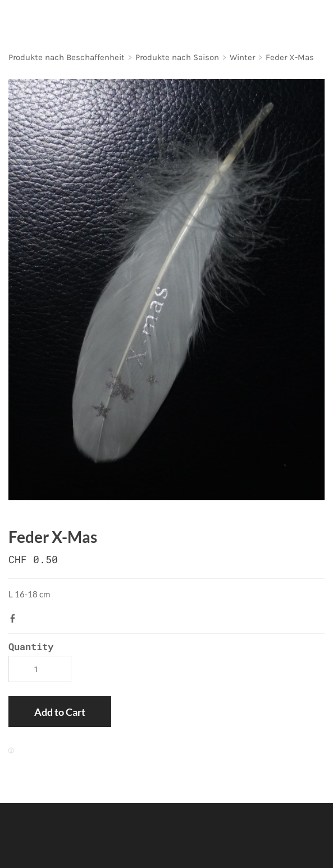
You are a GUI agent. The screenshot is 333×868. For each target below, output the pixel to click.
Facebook (15, 618)
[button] (60, 712)
